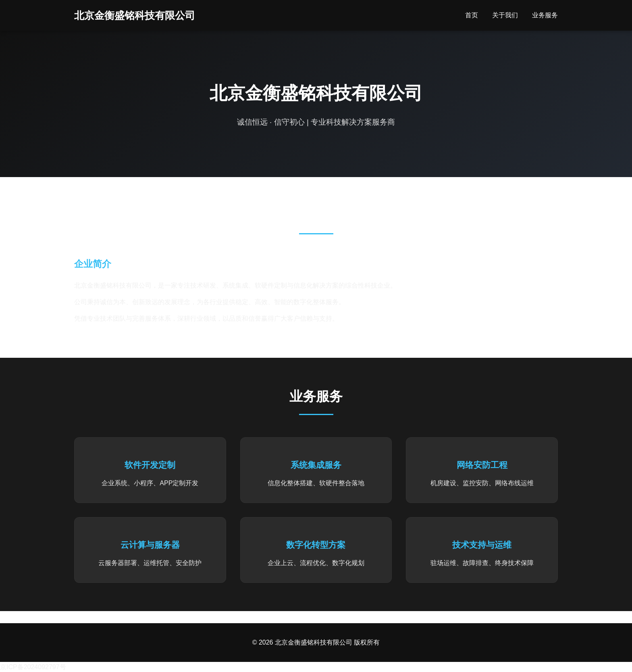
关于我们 (505, 15)
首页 (472, 15)
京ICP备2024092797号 (33, 667)
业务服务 (545, 15)
